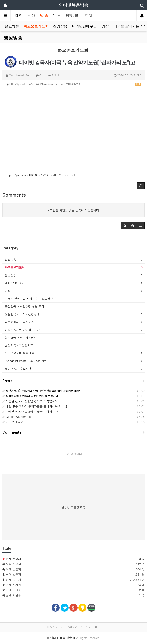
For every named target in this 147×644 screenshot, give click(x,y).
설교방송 (12, 26)
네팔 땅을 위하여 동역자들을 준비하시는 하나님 (35, 406)
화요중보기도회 (36, 26)
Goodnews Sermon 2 (18, 417)
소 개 (31, 16)
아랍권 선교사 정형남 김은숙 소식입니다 (30, 401)
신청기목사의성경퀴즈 (19, 345)
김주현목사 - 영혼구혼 (19, 322)
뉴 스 (57, 16)
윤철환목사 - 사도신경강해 (22, 314)
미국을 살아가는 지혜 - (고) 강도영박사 (30, 298)
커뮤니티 (73, 16)
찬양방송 (60, 26)
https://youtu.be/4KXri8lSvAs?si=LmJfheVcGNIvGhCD (73, 84)
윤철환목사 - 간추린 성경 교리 (24, 306)
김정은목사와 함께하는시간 (22, 330)
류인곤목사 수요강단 (18, 368)
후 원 (88, 16)
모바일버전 (93, 627)
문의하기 (72, 627)
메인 (19, 16)
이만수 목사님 (13, 422)
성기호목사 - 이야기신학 (21, 337)
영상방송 (13, 38)
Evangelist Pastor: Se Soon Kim (26, 361)
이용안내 (53, 627)
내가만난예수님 (84, 26)
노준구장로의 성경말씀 (19, 353)
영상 (105, 26)
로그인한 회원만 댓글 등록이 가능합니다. (74, 210)
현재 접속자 (13, 559)
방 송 (44, 16)
